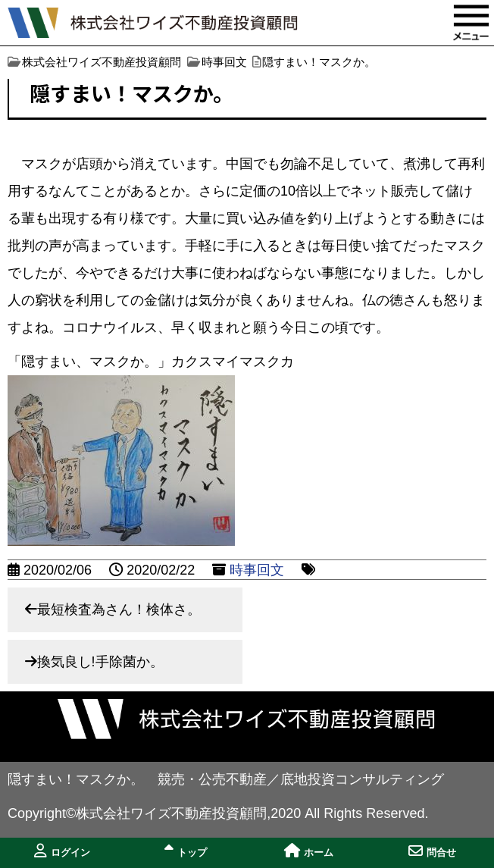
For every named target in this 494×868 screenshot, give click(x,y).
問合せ (432, 851)
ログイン (62, 851)
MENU (471, 23)
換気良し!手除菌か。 (100, 662)
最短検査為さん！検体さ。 (119, 609)
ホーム (309, 851)
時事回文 (257, 570)
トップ (186, 851)
